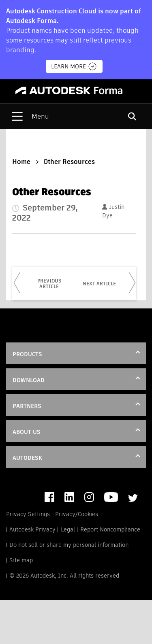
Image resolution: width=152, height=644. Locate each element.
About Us (27, 432)
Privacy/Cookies (77, 514)
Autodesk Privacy (32, 529)
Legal (68, 529)
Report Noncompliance (110, 529)
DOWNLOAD (29, 380)
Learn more (74, 66)
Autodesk (27, 458)
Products (27, 354)
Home (21, 162)
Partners (27, 406)
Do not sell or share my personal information (69, 545)
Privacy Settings (28, 514)
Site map (21, 560)
